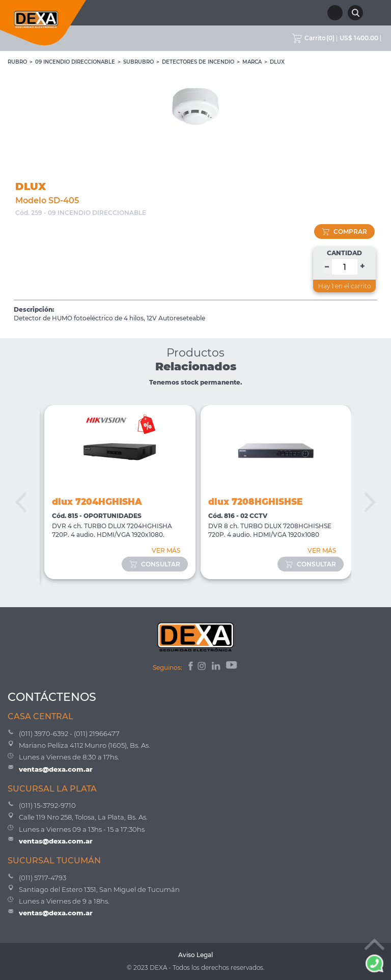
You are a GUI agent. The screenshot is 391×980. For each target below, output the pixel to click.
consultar (155, 564)
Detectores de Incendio (198, 62)
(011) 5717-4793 (43, 878)
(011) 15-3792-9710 (47, 805)
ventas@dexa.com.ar (56, 769)
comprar (344, 232)
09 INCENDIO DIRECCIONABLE (75, 62)
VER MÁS (166, 550)
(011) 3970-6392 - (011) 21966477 (69, 733)
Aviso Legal (195, 955)
